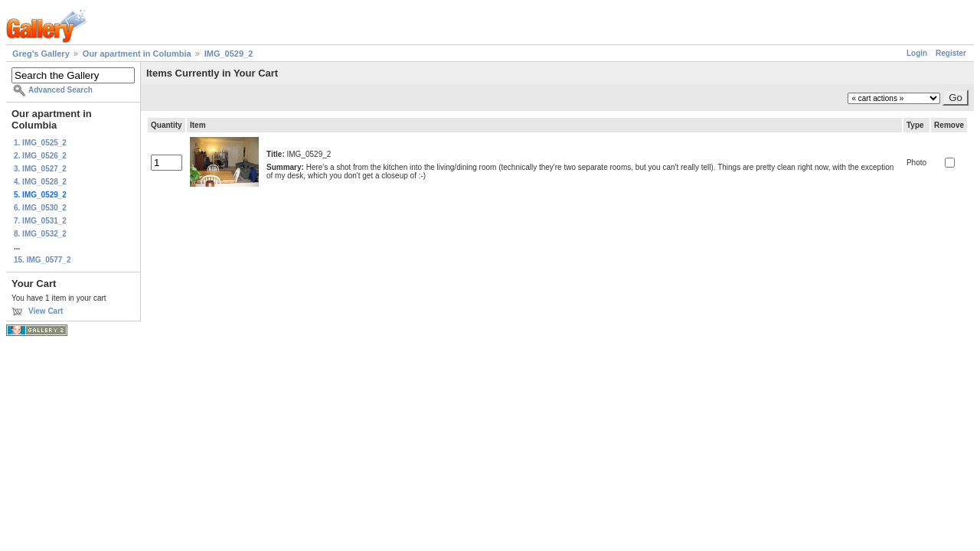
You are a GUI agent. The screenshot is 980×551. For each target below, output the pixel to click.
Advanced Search (60, 90)
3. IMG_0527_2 (40, 169)
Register (951, 53)
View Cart (46, 311)
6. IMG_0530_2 (40, 208)
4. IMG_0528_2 (40, 182)
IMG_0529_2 (229, 54)
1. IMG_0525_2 (40, 143)
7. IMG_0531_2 (40, 221)
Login (917, 53)
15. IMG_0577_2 (42, 260)
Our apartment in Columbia (137, 54)
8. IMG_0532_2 (40, 234)
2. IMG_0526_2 (40, 156)
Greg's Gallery (41, 54)
